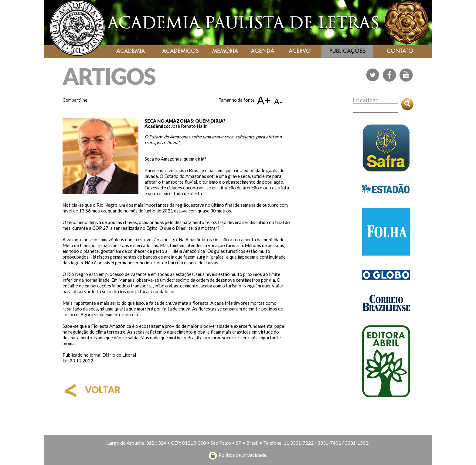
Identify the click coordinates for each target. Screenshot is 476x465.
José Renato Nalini (190, 126)
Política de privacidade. (243, 455)
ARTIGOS (109, 76)
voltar (92, 389)
